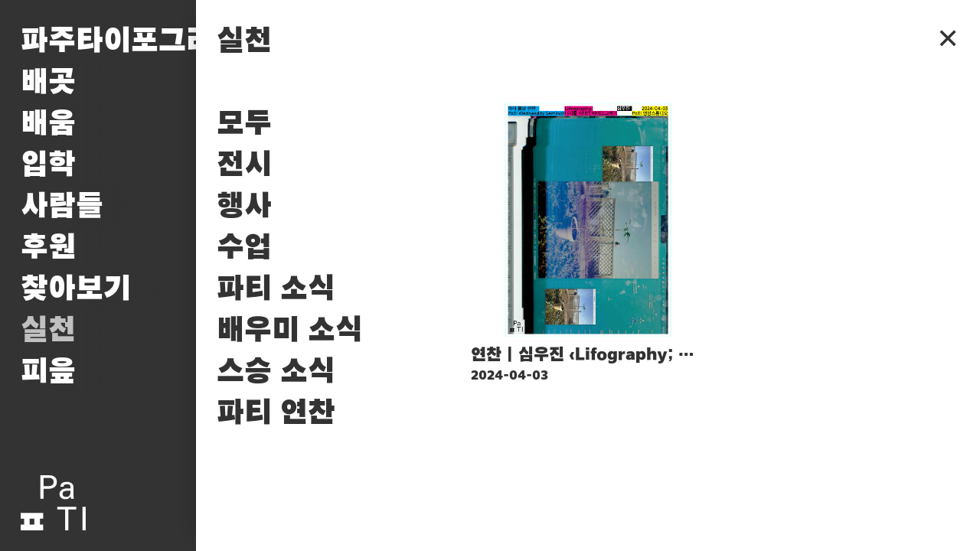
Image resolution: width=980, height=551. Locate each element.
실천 (48, 331)
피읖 (48, 372)
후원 (48, 248)
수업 (244, 248)
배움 (48, 124)
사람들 (62, 207)
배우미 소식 (290, 331)
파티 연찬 (276, 413)
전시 (244, 165)
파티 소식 (276, 289)
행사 (244, 207)
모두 (244, 124)
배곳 (48, 83)
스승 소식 (276, 372)
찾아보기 (76, 289)
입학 (48, 165)
